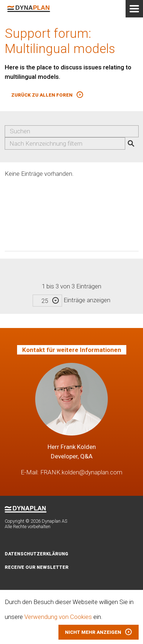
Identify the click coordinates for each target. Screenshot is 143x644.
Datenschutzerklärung (36, 554)
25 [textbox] (45, 301)
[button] (47, 95)
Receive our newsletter (37, 567)
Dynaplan (29, 9)
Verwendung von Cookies (58, 617)
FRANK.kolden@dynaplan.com (81, 472)
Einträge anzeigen (71, 300)
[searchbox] (68, 143)
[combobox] (65, 143)
